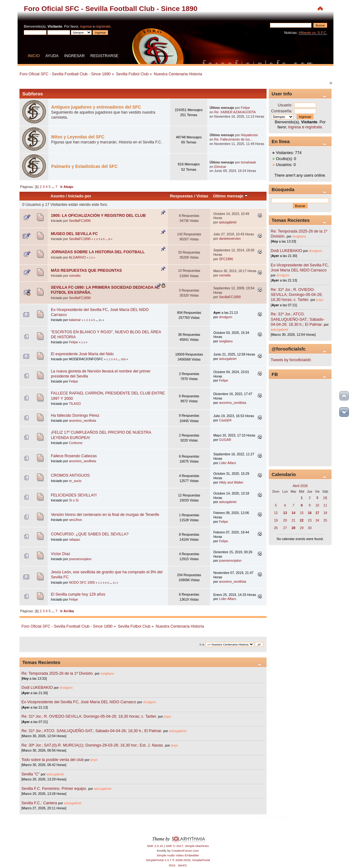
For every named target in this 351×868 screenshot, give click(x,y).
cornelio (75, 276)
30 (310, 528)
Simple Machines (197, 846)
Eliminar (220, 167)
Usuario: (285, 105)
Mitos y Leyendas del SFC (78, 137)
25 (325, 520)
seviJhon (76, 520)
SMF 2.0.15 (155, 846)
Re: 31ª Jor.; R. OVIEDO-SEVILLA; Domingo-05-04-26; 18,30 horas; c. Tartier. (89, 716)
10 (317, 505)
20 (285, 520)
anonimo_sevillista (233, 403)
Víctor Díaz (61, 554)
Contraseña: (282, 111)
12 (276, 513)
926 (124, 359)
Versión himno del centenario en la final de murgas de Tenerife (105, 515)
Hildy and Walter (231, 482)
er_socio (75, 481)
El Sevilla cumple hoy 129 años (78, 594)
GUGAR (225, 440)
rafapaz (75, 539)
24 (317, 520)
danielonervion (230, 238)
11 (114, 583)
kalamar (75, 320)
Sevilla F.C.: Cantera (40, 803)
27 (285, 528)
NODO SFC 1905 (82, 582)
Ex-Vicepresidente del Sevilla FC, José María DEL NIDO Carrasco (79, 702)
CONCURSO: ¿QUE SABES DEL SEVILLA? (90, 534)
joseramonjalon (80, 559)
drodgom (226, 317)
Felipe (245, 108)
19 (276, 520)
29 (302, 528)
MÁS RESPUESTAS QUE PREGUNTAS (86, 271)
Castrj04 (225, 420)
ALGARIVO (77, 257)
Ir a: (202, 644)
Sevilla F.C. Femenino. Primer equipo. (54, 789)
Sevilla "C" (31, 774)
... (53, 187)
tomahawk (248, 162)
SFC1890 (226, 259)
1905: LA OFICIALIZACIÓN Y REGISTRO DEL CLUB (98, 216)
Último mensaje (231, 196)
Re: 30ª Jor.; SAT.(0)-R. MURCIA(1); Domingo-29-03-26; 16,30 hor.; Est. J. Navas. (93, 745)
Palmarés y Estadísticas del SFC (84, 166)
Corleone (76, 443)
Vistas (202, 196)
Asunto (58, 196)
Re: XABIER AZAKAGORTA (235, 112)
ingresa (86, 26)
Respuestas (181, 196)
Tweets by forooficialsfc (291, 360)
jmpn (167, 716)
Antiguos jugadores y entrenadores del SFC (96, 107)
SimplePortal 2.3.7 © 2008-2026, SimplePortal (178, 860)
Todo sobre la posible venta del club (53, 760)
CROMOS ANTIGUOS (70, 475)
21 (294, 520)
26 (276, 528)
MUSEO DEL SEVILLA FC (74, 234)
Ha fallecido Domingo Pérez (75, 415)
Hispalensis (249, 135)
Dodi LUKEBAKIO (37, 688)
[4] (325, 498)
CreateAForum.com (185, 851)
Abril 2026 (300, 486)
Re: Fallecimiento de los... (233, 139)
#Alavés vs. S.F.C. (313, 33)
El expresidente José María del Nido (82, 354)
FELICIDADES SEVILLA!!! (74, 495)
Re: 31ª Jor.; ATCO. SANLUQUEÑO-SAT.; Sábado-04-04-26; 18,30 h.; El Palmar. (92, 731)
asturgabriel (228, 222)
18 (325, 513)
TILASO (75, 404)
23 (310, 520)
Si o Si (74, 500)
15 (302, 513)
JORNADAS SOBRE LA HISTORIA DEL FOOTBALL (98, 252)
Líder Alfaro (228, 463)
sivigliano (226, 341)
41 (100, 320)
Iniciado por (80, 196)
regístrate (103, 26)
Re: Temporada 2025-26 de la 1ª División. (57, 673)
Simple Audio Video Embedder (178, 855)
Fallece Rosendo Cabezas (74, 456)
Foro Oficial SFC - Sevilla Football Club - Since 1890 (111, 9)
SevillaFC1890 (80, 221)
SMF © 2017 (175, 846)
